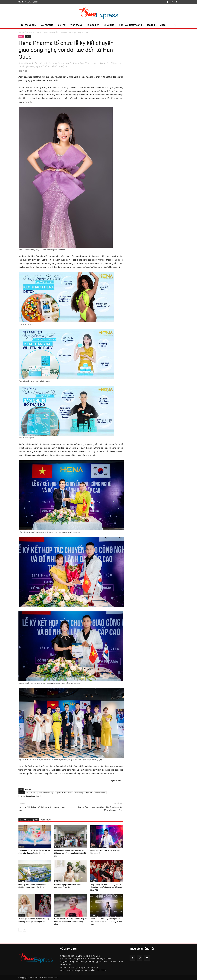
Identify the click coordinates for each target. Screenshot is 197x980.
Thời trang (78, 25)
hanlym (28, 789)
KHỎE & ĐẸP (94, 25)
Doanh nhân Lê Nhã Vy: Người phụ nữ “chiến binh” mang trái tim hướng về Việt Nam (106, 922)
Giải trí (63, 25)
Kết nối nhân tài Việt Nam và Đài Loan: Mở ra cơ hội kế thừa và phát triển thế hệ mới (70, 853)
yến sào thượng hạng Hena (29, 796)
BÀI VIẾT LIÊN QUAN (29, 820)
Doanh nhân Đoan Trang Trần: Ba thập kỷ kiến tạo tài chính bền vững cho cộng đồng (70, 922)
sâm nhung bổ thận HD (83, 793)
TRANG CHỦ (28, 25)
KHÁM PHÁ (110, 25)
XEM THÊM (46, 820)
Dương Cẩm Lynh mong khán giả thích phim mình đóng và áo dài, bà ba (101, 809)
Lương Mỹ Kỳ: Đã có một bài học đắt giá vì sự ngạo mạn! (42, 809)
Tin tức (39, 32)
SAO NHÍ (152, 25)
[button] (175, 25)
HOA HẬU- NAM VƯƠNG (132, 25)
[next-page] (25, 930)
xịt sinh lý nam (100, 793)
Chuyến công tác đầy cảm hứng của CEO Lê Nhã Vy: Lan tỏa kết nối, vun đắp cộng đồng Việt (106, 887)
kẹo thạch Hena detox (64, 793)
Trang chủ (22, 32)
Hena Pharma (32, 793)
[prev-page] (20, 930)
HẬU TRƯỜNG (48, 25)
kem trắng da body (46, 793)
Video (164, 25)
